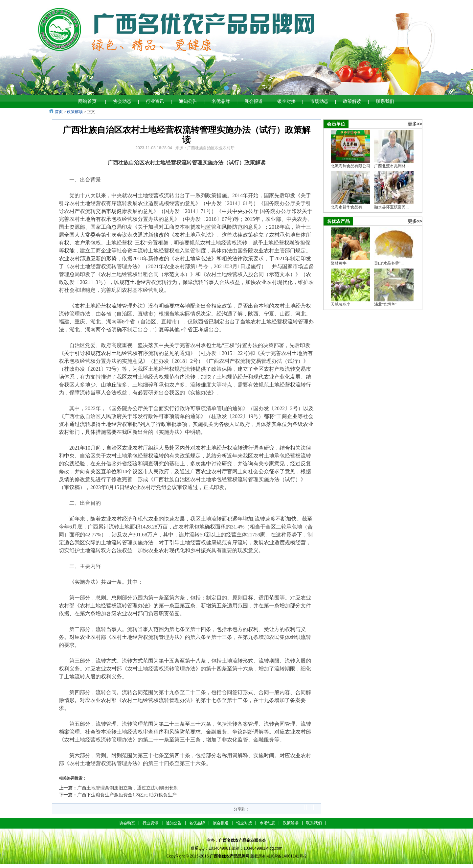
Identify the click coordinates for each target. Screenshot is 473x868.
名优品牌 (221, 101)
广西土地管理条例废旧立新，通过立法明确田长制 (128, 788)
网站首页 (87, 101)
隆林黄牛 (339, 263)
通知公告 (188, 101)
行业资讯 (155, 101)
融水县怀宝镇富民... (392, 207)
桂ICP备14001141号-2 (287, 856)
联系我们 (385, 101)
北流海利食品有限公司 (350, 166)
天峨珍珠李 (341, 304)
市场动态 (319, 101)
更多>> (415, 124)
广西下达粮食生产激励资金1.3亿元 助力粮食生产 (127, 795)
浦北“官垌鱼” (385, 304)
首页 (59, 112)
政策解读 (352, 101)
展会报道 (254, 101)
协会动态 (122, 101)
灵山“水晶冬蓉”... (389, 263)
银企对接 (286, 101)
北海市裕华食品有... (348, 207)
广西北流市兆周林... (392, 166)
